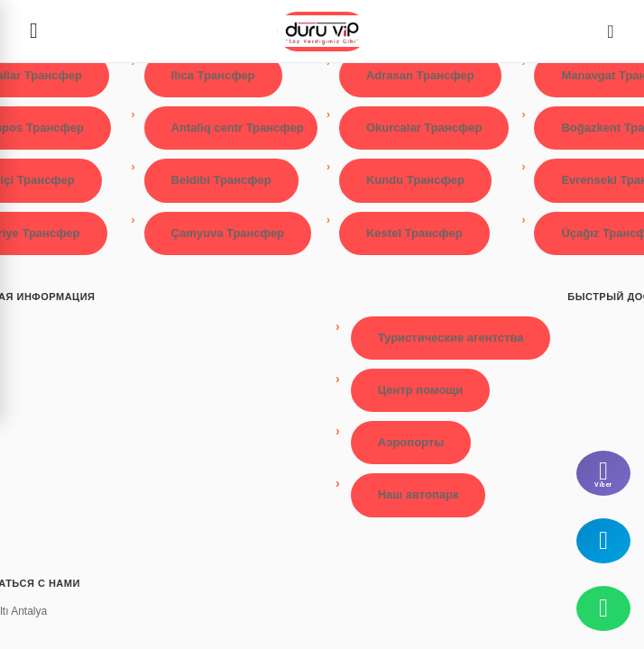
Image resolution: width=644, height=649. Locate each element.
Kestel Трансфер (414, 233)
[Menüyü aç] (34, 31)
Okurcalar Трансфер (424, 128)
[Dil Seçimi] (611, 32)
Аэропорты (411, 442)
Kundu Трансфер (415, 180)
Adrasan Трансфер (420, 75)
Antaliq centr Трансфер (238, 128)
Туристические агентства (451, 338)
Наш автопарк (419, 494)
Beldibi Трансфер (221, 180)
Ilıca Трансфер (213, 75)
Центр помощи (421, 390)
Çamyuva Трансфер (228, 233)
